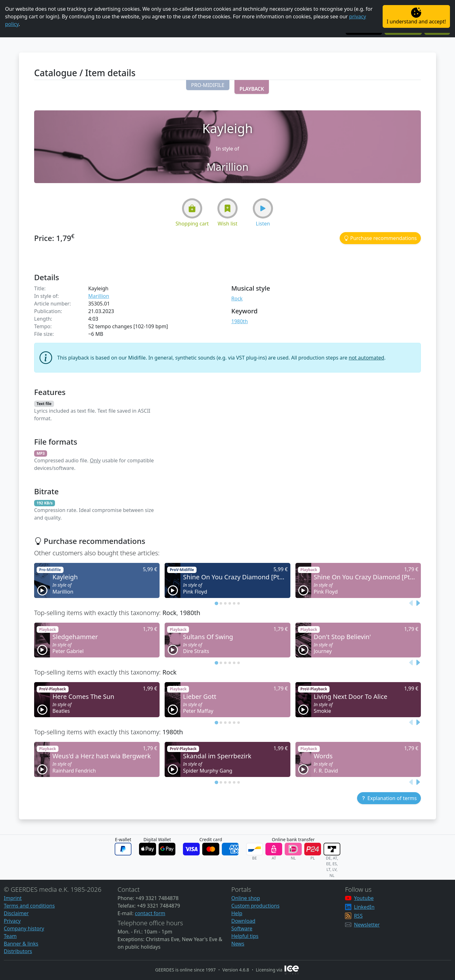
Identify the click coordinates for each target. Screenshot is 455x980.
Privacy (12, 921)
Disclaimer (16, 913)
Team (10, 936)
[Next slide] (418, 603)
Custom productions (255, 906)
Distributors (18, 951)
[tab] (216, 603)
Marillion (99, 296)
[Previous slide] (411, 603)
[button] (208, 85)
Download (243, 921)
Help (237, 913)
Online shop (246, 898)
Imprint (13, 898)
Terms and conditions (29, 906)
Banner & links (21, 944)
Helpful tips (245, 936)
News (238, 944)
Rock (237, 299)
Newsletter (367, 925)
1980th (240, 321)
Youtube (364, 898)
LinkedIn (364, 907)
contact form (150, 913)
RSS (358, 916)
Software (242, 928)
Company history (24, 928)
